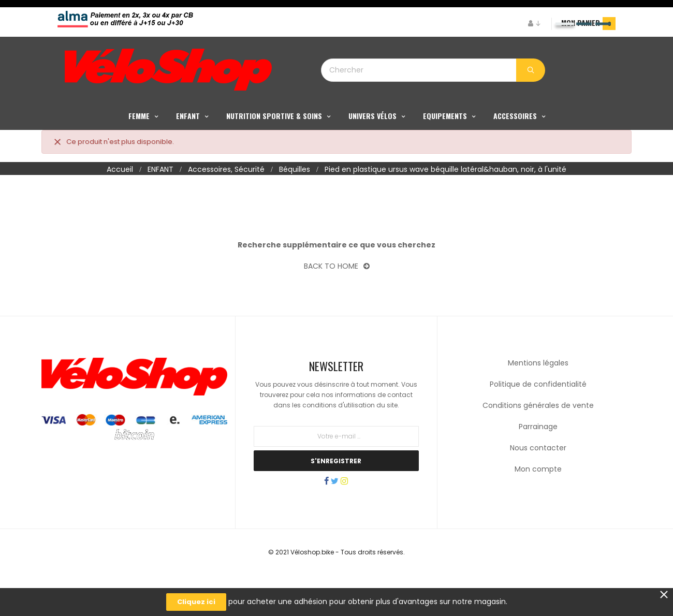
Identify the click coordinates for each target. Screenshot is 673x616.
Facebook (316, 517)
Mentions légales (538, 398)
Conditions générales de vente (538, 441)
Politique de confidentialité (538, 419)
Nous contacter (538, 483)
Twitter (335, 517)
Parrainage (538, 462)
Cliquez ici (196, 602)
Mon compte (538, 504)
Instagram (355, 517)
